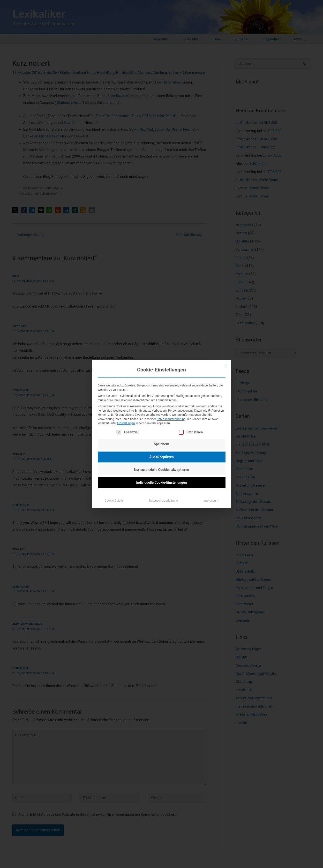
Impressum (211, 501)
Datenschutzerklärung (171, 419)
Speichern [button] (161, 444)
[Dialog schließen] (225, 366)
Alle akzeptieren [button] (161, 457)
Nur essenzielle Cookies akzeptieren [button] (162, 470)
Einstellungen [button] (126, 423)
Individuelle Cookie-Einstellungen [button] (161, 483)
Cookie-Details (114, 501)
